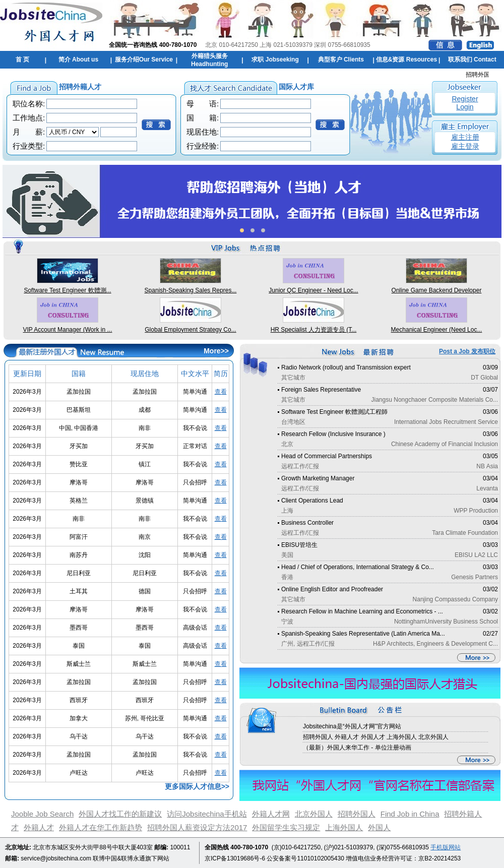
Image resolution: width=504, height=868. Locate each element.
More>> (216, 351)
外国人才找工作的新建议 (120, 814)
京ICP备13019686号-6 (235, 858)
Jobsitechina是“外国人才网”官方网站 (352, 726)
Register (465, 99)
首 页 (22, 59)
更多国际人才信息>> (197, 786)
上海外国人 (344, 827)
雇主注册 (465, 137)
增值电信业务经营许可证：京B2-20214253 (403, 858)
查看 (221, 392)
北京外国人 (314, 814)
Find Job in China (410, 814)
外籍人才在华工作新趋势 (101, 827)
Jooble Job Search (42, 814)
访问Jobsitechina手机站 (207, 814)
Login (465, 107)
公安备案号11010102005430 (305, 858)
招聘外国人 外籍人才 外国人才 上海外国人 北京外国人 (376, 737)
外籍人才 (39, 827)
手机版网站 (446, 847)
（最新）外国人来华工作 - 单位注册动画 (357, 748)
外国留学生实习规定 (286, 827)
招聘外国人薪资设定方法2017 (197, 827)
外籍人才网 (271, 814)
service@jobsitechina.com (56, 858)
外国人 (379, 827)
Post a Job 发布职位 (467, 351)
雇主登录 (465, 146)
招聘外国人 (357, 814)
